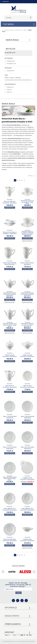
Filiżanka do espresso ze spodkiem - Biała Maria (27, 202)
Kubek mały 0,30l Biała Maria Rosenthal (10, 263)
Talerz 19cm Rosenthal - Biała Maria (27, 417)
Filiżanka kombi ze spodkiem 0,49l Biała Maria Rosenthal (27, 233)
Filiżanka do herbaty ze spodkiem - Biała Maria (10, 233)
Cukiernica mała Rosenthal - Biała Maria (10, 356)
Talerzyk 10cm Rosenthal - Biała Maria (27, 386)
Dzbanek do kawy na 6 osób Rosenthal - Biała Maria (10, 325)
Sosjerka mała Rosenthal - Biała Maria (27, 540)
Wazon (9, 92)
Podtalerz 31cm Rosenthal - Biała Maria (27, 478)
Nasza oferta (12, 616)
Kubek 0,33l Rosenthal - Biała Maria (27, 263)
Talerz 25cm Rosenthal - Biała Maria (27, 448)
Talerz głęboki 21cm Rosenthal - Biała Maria (10, 509)
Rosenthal (11, 71)
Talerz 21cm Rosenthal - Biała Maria (10, 448)
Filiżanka (10, 87)
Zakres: (7, 78)
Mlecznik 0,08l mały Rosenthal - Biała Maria (10, 202)
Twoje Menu (5, 1)
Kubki (9, 89)
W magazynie (11, 64)
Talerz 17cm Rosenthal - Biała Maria (10, 417)
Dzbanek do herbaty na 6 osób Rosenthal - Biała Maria (10, 294)
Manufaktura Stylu (10, 642)
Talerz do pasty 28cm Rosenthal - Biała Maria (10, 540)
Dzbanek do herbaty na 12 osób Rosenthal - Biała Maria (27, 294)
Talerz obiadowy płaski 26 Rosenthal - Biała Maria (10, 479)
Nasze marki (18, 566)
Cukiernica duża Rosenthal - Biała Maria (27, 356)
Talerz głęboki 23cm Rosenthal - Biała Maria (27, 509)
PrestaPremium (31, 642)
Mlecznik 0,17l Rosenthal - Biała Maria (10, 386)
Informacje (11, 607)
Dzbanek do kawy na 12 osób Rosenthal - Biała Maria (27, 325)
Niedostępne (11, 61)
